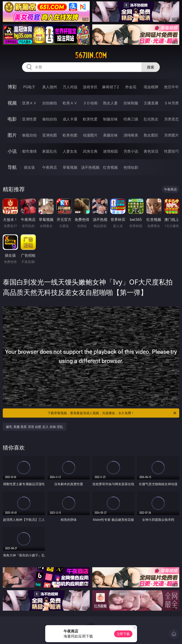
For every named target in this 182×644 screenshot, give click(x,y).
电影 (12, 119)
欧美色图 (70, 135)
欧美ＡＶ (70, 103)
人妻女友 (70, 151)
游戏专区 (90, 87)
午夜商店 (50, 167)
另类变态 (171, 119)
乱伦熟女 (151, 119)
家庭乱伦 (50, 151)
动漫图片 (90, 135)
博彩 (12, 87)
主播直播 (151, 103)
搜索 (151, 67)
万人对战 (70, 87)
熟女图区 (151, 135)
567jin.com (91, 55)
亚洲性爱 (29, 119)
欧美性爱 (90, 119)
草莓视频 (70, 167)
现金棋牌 (151, 87)
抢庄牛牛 (171, 87)
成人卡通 (70, 119)
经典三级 (131, 119)
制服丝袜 (110, 119)
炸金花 (131, 87)
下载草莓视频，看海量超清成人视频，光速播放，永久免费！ (112, 413)
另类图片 (171, 135)
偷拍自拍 (50, 119)
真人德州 (50, 87)
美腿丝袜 (110, 135)
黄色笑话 (151, 151)
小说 (12, 151)
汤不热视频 (90, 167)
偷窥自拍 (29, 135)
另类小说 (131, 151)
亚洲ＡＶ (29, 103)
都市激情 (29, 151)
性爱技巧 (171, 151)
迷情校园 (110, 151)
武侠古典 (90, 151)
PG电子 (29, 87)
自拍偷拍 (50, 103)
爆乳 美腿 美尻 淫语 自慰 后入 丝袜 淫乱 (35, 427)
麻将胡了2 (111, 87)
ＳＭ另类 (171, 103)
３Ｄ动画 (90, 103)
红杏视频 (110, 167)
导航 (12, 167)
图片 (12, 135)
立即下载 (123, 634)
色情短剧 (131, 167)
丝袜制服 (131, 103)
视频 (12, 103)
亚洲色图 (50, 135)
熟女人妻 (110, 103)
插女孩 (29, 167)
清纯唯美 (131, 135)
